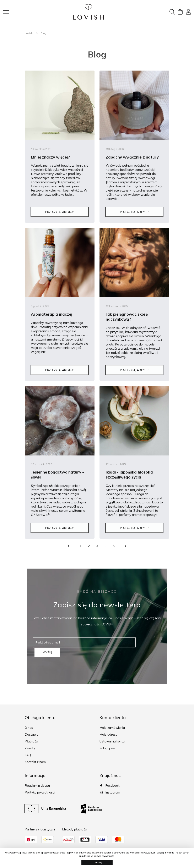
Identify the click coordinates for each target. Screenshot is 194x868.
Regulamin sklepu (37, 781)
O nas (29, 723)
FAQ (28, 751)
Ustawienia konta (112, 737)
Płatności (31, 737)
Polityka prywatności (40, 788)
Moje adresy (108, 730)
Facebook (109, 781)
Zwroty (30, 744)
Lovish (29, 33)
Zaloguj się (107, 744)
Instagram (110, 788)
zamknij (97, 862)
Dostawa (32, 730)
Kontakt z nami (36, 758)
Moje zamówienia (112, 723)
